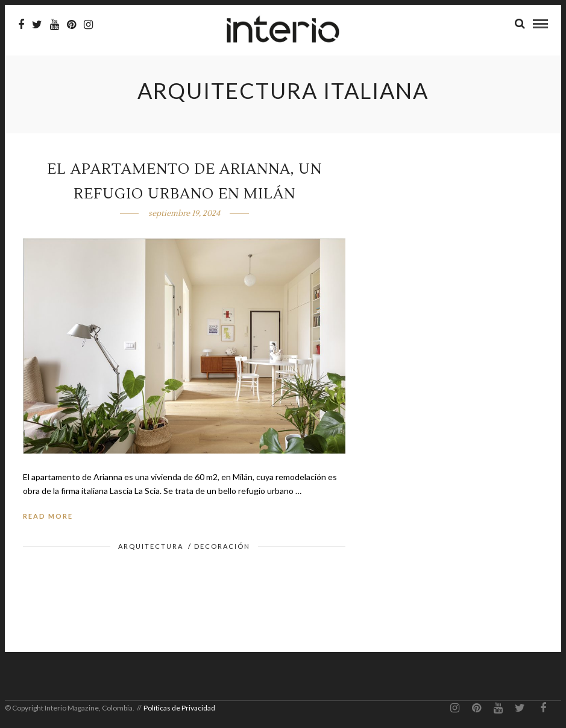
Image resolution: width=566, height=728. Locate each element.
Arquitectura (151, 546)
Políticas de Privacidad (179, 708)
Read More (48, 516)
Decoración (222, 546)
